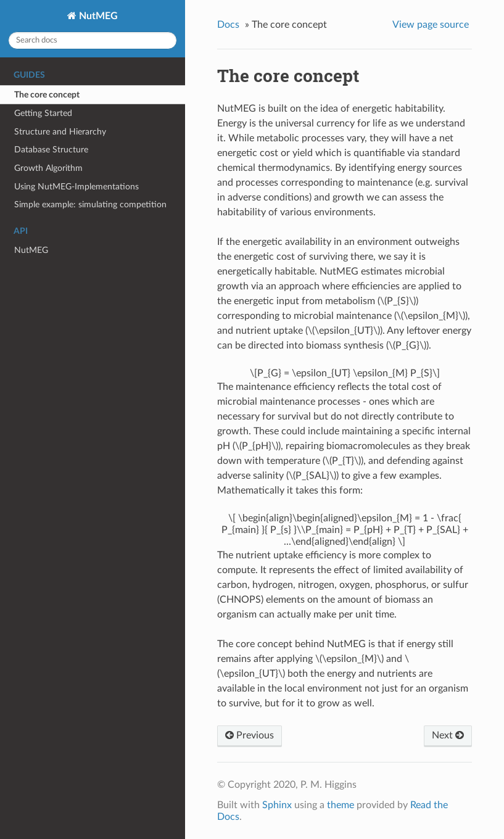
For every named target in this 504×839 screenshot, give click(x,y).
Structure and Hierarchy (60, 132)
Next (448, 735)
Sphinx (277, 805)
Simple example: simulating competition (90, 205)
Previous (250, 735)
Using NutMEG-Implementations (76, 187)
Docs (228, 25)
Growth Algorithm (48, 168)
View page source (431, 25)
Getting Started (43, 113)
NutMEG (97, 16)
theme (341, 805)
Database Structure (51, 150)
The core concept (47, 95)
